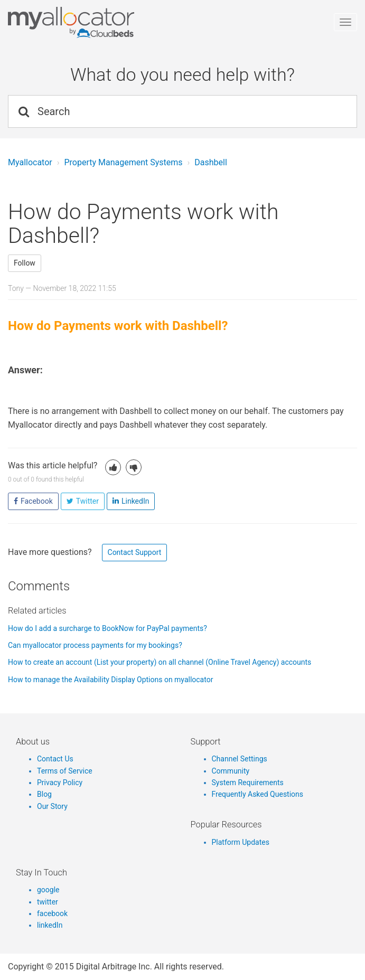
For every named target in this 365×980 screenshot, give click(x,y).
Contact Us (55, 759)
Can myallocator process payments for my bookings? (95, 645)
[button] (113, 467)
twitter (48, 902)
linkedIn (50, 925)
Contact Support (135, 552)
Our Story (52, 806)
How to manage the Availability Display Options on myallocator (110, 680)
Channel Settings (240, 759)
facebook (52, 913)
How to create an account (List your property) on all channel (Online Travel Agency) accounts (160, 662)
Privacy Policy (60, 783)
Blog (44, 794)
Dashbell (211, 162)
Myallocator (30, 162)
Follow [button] (25, 263)
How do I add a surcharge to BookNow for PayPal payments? (107, 628)
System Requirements (248, 783)
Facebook (37, 501)
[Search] (182, 111)
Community (231, 771)
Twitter (87, 501)
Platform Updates (241, 842)
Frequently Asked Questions (258, 794)
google (48, 890)
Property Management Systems (123, 162)
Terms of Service (65, 771)
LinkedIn (135, 501)
